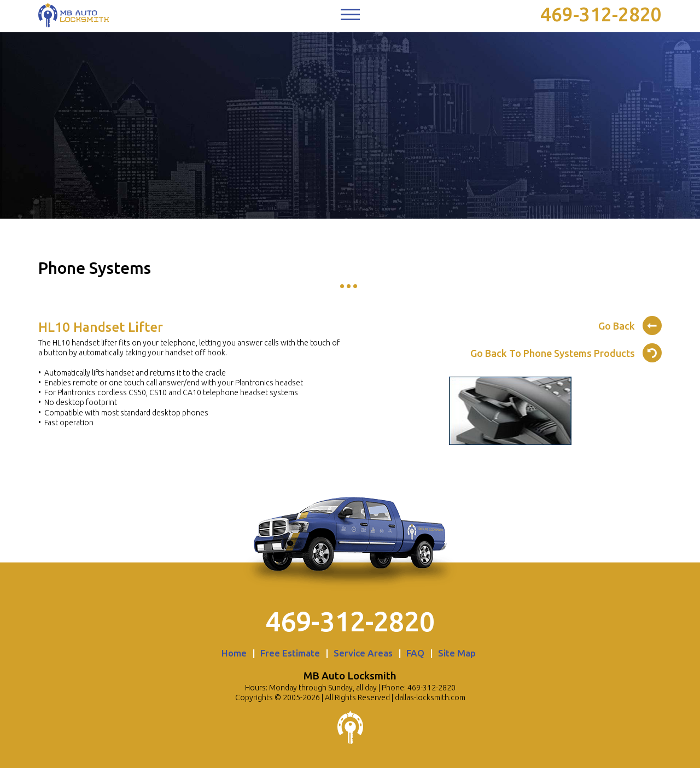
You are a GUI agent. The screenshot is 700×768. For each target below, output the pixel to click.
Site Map (457, 653)
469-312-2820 (601, 14)
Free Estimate (290, 653)
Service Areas (363, 653)
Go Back (630, 324)
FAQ (415, 653)
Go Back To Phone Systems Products (566, 351)
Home (234, 653)
